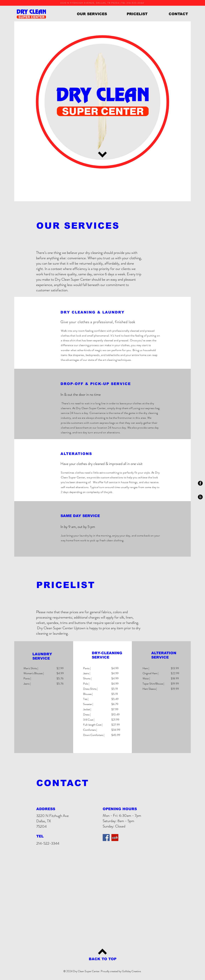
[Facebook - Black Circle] (200, 483)
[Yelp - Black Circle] (200, 497)
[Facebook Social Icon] (106, 838)
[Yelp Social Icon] (115, 838)
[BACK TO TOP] (103, 959)
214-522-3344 (48, 843)
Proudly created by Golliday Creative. (121, 971)
